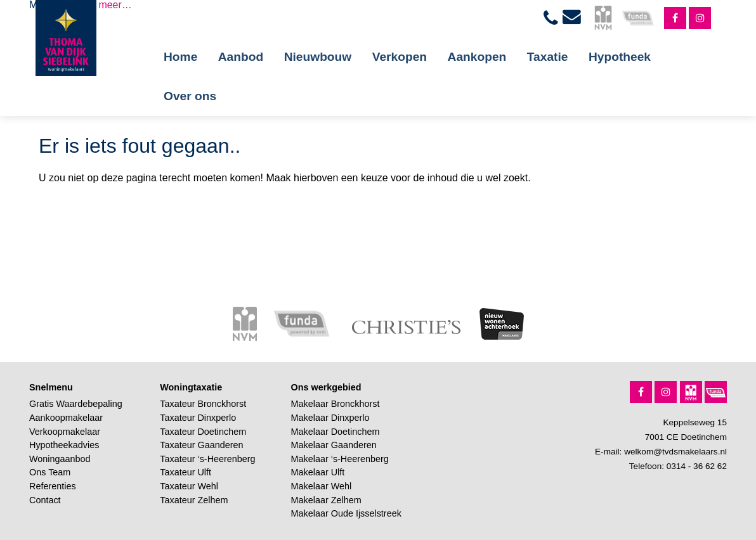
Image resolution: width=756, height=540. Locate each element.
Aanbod (241, 57)
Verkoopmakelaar (65, 432)
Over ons (190, 96)
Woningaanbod (60, 459)
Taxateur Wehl (189, 486)
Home (180, 57)
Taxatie (548, 57)
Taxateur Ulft (186, 472)
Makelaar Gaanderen (334, 445)
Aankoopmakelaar (66, 418)
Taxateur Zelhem (194, 500)
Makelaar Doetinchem (336, 432)
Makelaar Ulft (318, 472)
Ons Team (50, 472)
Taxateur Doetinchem (203, 432)
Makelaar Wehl (322, 486)
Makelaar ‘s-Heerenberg (340, 459)
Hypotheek (620, 57)
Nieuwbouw (318, 57)
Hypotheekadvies (64, 445)
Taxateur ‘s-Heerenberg (207, 459)
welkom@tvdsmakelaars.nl (675, 452)
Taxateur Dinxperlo (198, 418)
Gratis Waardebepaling (76, 404)
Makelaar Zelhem (326, 500)
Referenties (53, 486)
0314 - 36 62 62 (697, 466)
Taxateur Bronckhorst (203, 404)
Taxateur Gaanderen (201, 445)
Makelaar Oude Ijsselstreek (346, 513)
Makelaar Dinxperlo (330, 418)
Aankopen (477, 57)
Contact (45, 500)
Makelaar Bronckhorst (336, 404)
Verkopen (400, 57)
